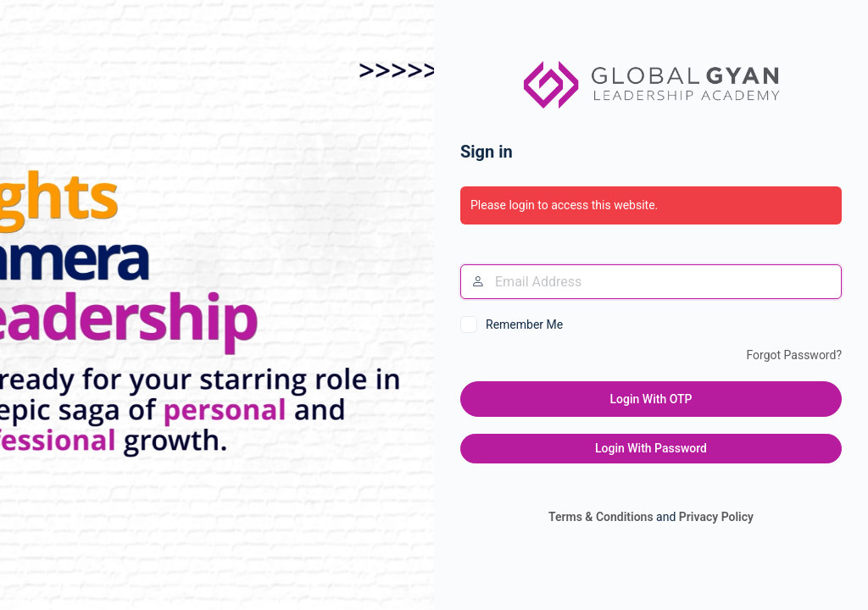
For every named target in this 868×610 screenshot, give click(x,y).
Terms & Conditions (601, 517)
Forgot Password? (794, 355)
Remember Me (524, 324)
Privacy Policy (716, 517)
